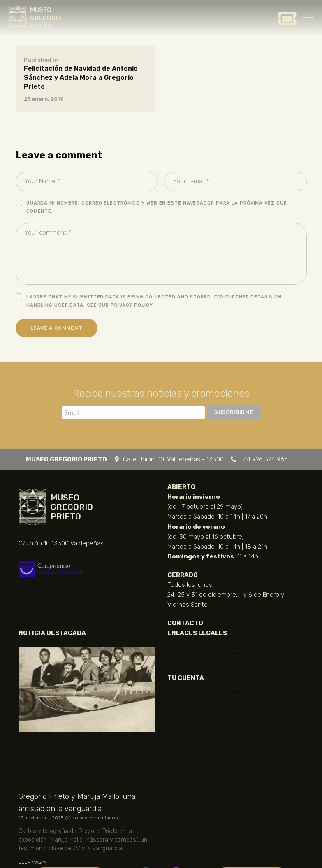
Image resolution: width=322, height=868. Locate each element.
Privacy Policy (132, 305)
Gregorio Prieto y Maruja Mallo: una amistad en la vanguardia (77, 803)
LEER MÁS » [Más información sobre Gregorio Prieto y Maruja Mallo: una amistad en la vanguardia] (32, 862)
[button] (235, 653)
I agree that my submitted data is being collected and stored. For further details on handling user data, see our (154, 301)
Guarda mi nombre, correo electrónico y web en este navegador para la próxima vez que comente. (157, 207)
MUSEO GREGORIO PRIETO (46, 18)
